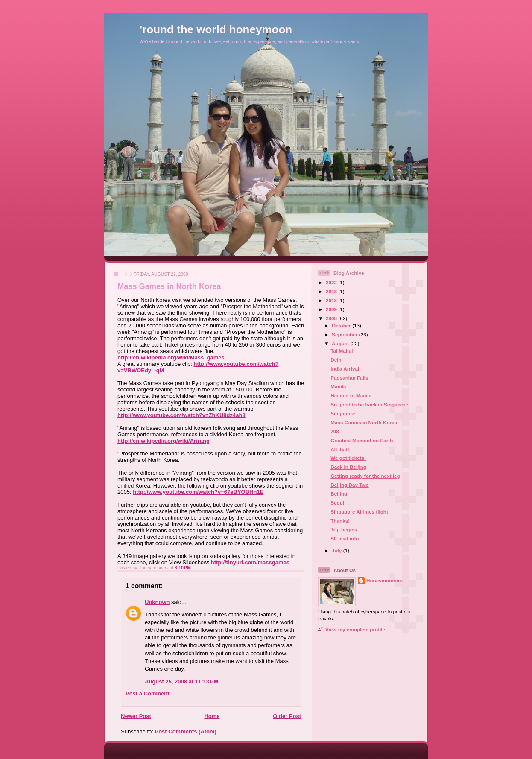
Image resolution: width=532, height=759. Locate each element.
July (338, 550)
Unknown (157, 602)
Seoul (337, 503)
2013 (332, 300)
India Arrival (345, 369)
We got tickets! (348, 458)
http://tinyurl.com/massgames (250, 562)
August (341, 343)
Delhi (337, 360)
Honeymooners (384, 580)
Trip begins (344, 530)
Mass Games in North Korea (169, 286)
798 (335, 431)
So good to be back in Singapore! (370, 404)
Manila (338, 387)
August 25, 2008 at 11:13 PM (181, 682)
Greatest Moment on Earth (362, 440)
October (342, 325)
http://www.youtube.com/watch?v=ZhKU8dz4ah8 (181, 415)
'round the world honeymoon (216, 29)
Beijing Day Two (349, 485)
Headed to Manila (351, 396)
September (345, 334)
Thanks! (340, 521)
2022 (332, 282)
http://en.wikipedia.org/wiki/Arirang (164, 441)
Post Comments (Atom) (186, 731)
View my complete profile (355, 629)
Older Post (287, 716)
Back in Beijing (348, 467)
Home (212, 716)
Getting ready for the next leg (365, 476)
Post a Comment (148, 693)
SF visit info (345, 539)
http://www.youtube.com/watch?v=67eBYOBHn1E (198, 492)
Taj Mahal (342, 351)
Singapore (343, 413)
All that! (340, 449)
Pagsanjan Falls (349, 378)
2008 (332, 318)
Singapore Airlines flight (359, 512)
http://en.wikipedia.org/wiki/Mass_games (171, 358)
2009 (332, 309)
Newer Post (136, 716)
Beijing (339, 494)
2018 (332, 291)
